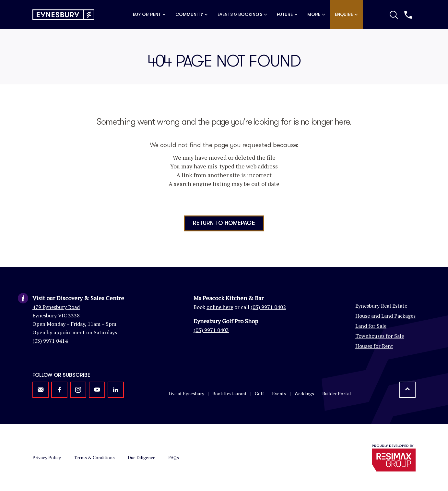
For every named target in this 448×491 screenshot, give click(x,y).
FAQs (174, 457)
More (316, 15)
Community (192, 15)
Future (287, 15)
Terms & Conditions (94, 457)
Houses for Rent (374, 346)
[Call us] (408, 15)
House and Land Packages (385, 316)
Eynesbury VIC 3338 (56, 315)
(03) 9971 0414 (50, 341)
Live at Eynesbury (186, 393)
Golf (259, 393)
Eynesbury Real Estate (381, 306)
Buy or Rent (149, 15)
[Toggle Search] (394, 15)
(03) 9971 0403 (211, 330)
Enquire (346, 15)
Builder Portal (337, 393)
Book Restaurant (230, 393)
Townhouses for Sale (380, 336)
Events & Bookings (242, 15)
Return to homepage (224, 223)
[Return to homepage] (63, 15)
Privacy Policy (47, 457)
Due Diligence (141, 457)
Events (279, 393)
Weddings (304, 393)
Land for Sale (371, 326)
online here (220, 307)
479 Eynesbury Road (56, 307)
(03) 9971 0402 (268, 307)
